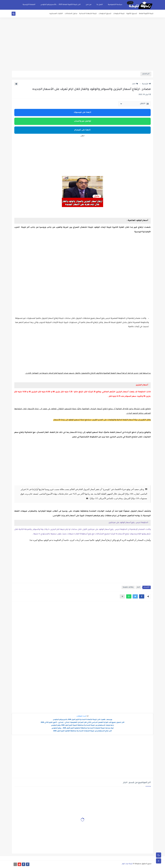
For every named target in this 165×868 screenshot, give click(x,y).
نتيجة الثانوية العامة (146, 14)
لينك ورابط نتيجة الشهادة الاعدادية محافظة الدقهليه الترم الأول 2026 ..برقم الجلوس (83, 728)
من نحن (89, 5)
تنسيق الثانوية (132, 14)
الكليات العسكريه (56, 14)
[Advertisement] (82, 50)
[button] (142, 596)
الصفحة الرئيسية (29, 5)
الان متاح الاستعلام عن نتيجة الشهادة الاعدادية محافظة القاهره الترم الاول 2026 (82, 731)
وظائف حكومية (128, 587)
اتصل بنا (100, 5)
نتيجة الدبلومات (119, 14)
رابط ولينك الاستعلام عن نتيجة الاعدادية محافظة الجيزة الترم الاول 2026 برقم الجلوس (82, 725)
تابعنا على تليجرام (82, 130)
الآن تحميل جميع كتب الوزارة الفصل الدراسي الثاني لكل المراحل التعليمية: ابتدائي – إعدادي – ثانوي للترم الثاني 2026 (83, 723)
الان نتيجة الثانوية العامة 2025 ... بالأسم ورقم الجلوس (61, 5)
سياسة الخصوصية (115, 5)
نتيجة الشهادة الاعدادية (88, 14)
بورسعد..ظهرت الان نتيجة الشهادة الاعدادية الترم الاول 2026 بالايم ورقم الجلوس (83, 720)
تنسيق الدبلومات (105, 14)
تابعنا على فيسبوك (82, 113)
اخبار (135, 84)
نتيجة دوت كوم (127, 864)
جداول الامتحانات (71, 14)
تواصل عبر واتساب (83, 121)
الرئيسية (146, 84)
